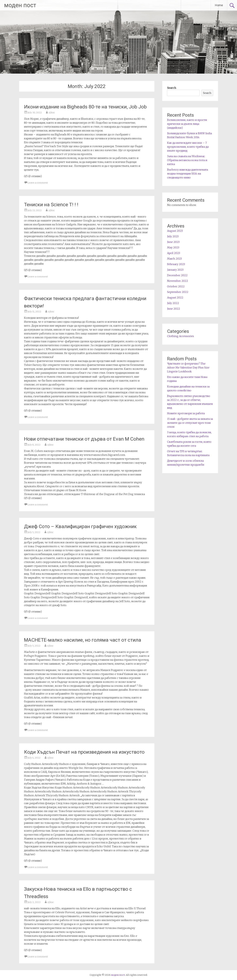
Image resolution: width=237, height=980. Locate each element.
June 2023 (173, 242)
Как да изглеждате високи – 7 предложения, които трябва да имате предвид (188, 147)
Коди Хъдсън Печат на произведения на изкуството (84, 752)
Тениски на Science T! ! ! (51, 205)
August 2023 (175, 231)
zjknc (52, 113)
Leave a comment (38, 183)
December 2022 (177, 275)
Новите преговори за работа (186, 413)
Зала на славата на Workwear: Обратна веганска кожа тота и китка (187, 160)
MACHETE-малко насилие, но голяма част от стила (83, 640)
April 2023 (174, 253)
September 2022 (178, 292)
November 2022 (178, 281)
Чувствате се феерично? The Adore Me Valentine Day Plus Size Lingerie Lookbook (188, 367)
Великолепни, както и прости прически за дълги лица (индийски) (187, 124)
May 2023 (173, 247)
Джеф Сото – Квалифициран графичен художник (80, 526)
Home (219, 5)
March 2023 (174, 259)
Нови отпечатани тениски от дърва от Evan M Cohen (84, 439)
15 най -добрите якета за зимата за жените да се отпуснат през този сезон (190, 423)
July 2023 (173, 236)
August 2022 (175, 297)
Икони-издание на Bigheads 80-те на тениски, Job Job (85, 107)
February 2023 (176, 264)
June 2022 (174, 309)
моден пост (20, 5)
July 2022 (173, 303)
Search (172, 88)
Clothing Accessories (180, 336)
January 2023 (175, 270)
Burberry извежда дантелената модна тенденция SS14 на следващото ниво (188, 174)
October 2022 (176, 286)
